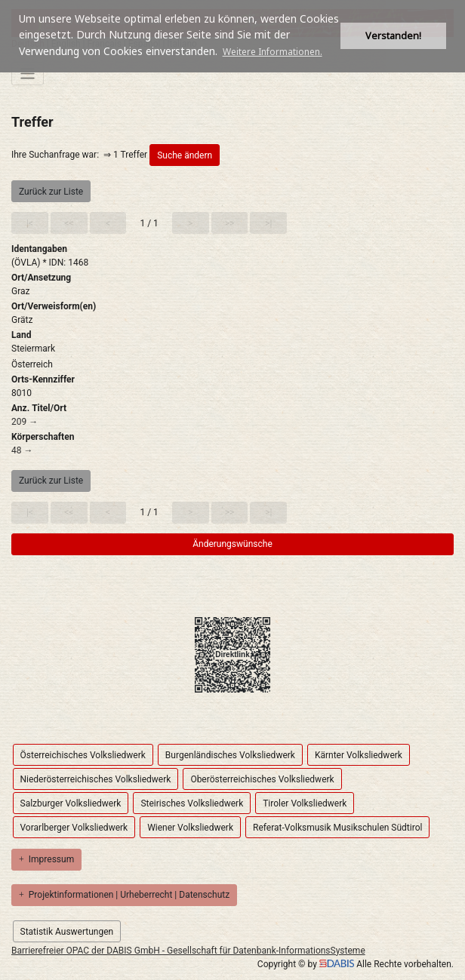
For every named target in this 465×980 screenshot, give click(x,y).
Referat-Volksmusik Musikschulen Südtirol (337, 828)
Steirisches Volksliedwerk (192, 803)
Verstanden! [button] (393, 36)
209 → (25, 422)
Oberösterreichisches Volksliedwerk (262, 779)
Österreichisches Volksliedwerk (83, 755)
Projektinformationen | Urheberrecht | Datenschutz (124, 895)
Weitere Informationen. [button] (273, 52)
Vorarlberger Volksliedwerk (74, 828)
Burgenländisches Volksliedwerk (230, 755)
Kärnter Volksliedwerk (359, 755)
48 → (22, 450)
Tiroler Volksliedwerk (305, 803)
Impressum (46, 859)
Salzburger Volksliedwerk (71, 803)
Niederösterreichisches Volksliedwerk (96, 779)
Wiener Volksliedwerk (190, 828)
